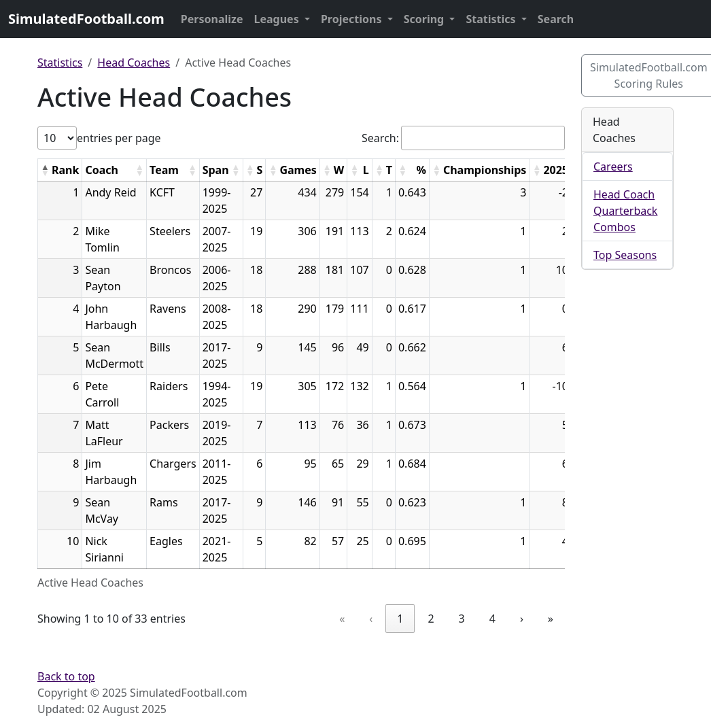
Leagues (278, 19)
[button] (45, 170)
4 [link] (492, 619)
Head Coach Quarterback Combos (625, 211)
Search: (380, 138)
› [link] (522, 619)
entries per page (119, 138)
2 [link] (431, 619)
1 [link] (400, 619)
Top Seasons (625, 255)
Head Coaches (134, 63)
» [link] (551, 619)
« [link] (342, 619)
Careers (613, 167)
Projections (353, 19)
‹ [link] (371, 619)
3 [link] (462, 619)
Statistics (492, 19)
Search (556, 19)
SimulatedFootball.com (86, 19)
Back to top (66, 676)
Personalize (212, 19)
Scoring (426, 19)
